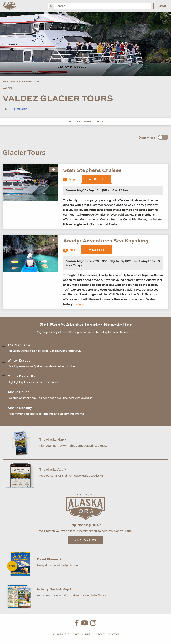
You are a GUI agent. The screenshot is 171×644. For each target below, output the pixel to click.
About (100, 634)
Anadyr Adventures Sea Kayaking (106, 241)
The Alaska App (53, 470)
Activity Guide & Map (54, 589)
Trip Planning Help (85, 525)
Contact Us (86, 540)
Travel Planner (49, 559)
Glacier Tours (79, 122)
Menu (161, 6)
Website (97, 179)
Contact (113, 634)
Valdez (8, 88)
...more (79, 304)
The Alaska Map (53, 440)
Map (100, 122)
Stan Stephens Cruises (92, 170)
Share (20, 109)
